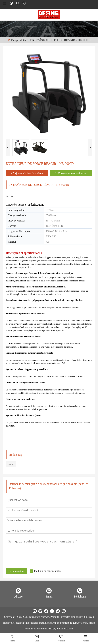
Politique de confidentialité (48, 571)
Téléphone (80, 597)
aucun (11, 464)
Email (49, 597)
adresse (18, 597)
